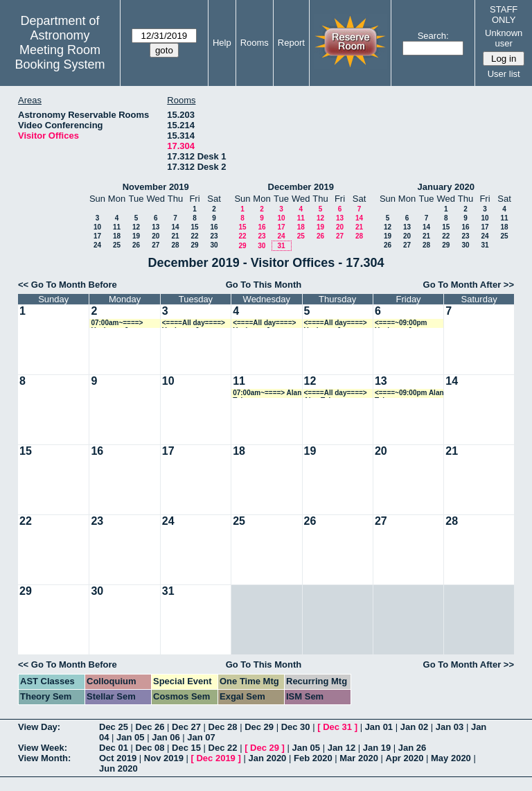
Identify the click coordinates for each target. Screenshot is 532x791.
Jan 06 (166, 737)
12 (136, 227)
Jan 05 (130, 737)
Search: (433, 36)
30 (214, 245)
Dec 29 (259, 727)
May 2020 (451, 758)
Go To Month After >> (469, 285)
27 (156, 245)
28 (175, 245)
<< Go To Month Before (68, 285)
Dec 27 (186, 727)
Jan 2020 (267, 758)
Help (222, 43)
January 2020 (446, 187)
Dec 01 (114, 748)
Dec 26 (150, 727)
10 (97, 227)
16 (214, 227)
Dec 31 (337, 727)
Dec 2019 (215, 758)
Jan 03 (450, 727)
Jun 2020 (118, 768)
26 (136, 245)
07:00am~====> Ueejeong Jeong (117, 323)
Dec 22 (223, 748)
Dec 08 (150, 748)
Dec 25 (114, 727)
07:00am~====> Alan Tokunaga (267, 393)
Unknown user (504, 38)
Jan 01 (379, 727)
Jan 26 (412, 748)
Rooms (255, 43)
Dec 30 (296, 727)
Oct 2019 (118, 758)
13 (156, 227)
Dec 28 (223, 727)
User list (504, 74)
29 (194, 245)
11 (117, 227)
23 (214, 236)
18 (117, 236)
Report (291, 43)
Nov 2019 (164, 758)
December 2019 (301, 187)
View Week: (43, 748)
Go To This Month (264, 285)
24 (97, 245)
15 (194, 227)
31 (281, 246)
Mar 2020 (359, 758)
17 (97, 236)
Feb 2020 (313, 758)
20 (156, 236)
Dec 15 (186, 748)
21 (175, 236)
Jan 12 (342, 748)
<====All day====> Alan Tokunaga (336, 393)
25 (117, 245)
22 (194, 236)
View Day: (39, 727)
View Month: (44, 758)
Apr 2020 (405, 758)
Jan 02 (414, 727)
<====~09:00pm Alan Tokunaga (409, 393)
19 (136, 236)
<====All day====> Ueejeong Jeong (194, 323)
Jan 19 (377, 748)
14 (175, 227)
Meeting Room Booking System (60, 57)
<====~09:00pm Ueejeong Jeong (401, 323)
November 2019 (156, 187)
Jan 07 (201, 737)
